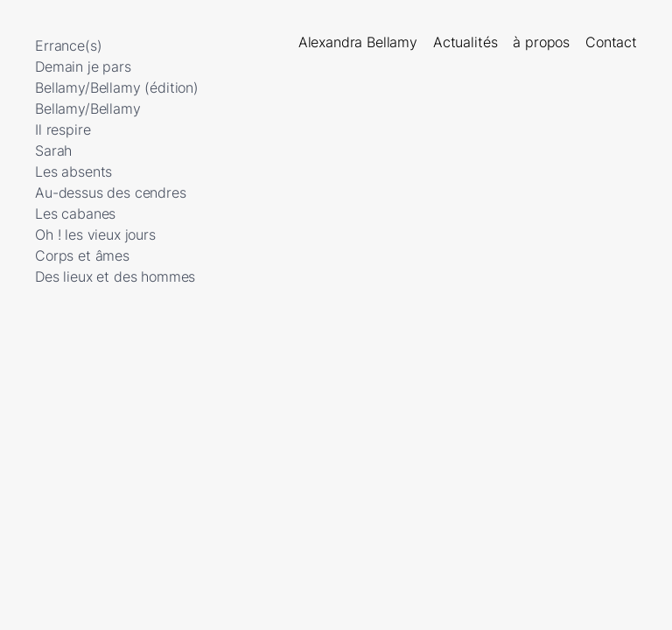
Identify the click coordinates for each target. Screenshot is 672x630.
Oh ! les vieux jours (95, 234)
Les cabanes (75, 213)
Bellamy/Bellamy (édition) (117, 87)
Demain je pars (83, 66)
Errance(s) (68, 45)
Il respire (63, 129)
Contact (611, 42)
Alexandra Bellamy (358, 42)
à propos (541, 42)
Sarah (53, 150)
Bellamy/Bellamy (88, 108)
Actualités (465, 42)
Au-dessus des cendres (111, 192)
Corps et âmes (82, 255)
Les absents (73, 171)
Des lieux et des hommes (115, 276)
